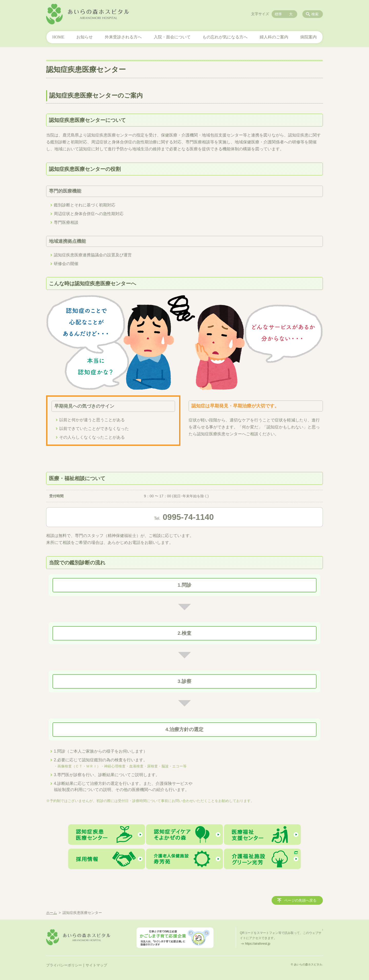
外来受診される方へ (123, 37)
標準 (278, 14)
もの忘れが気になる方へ (225, 37)
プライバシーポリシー (64, 965)
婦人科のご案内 (274, 37)
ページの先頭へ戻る (300, 900)
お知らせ (85, 37)
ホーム (52, 913)
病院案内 (309, 37)
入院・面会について (172, 37)
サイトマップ (96, 965)
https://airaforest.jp (258, 944)
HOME (58, 37)
